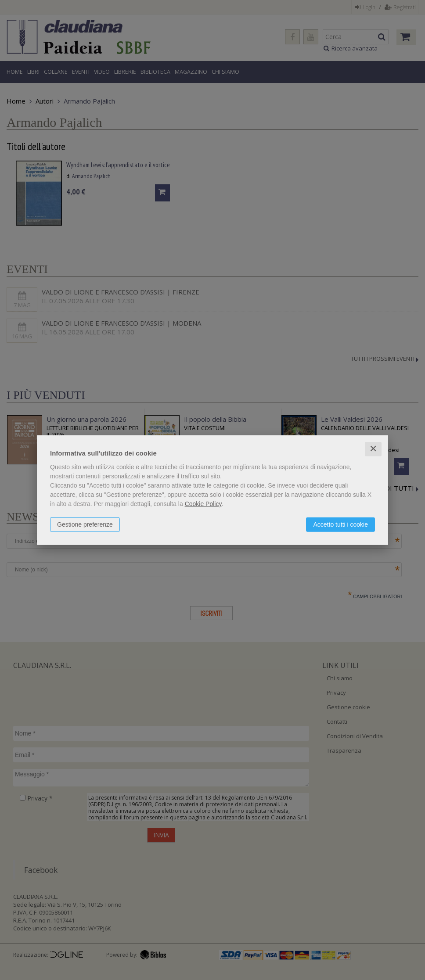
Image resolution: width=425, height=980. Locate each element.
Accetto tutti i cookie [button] (340, 524)
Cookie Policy (203, 504)
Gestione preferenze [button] (85, 524)
